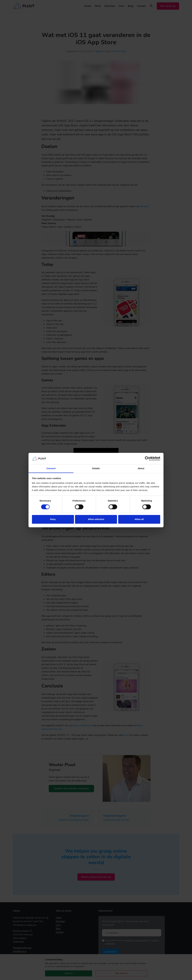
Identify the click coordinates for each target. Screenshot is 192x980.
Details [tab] (96, 468)
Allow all (139, 519)
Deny (53, 519)
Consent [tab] (51, 468)
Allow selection (96, 519)
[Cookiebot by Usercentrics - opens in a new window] (147, 458)
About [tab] (141, 468)
